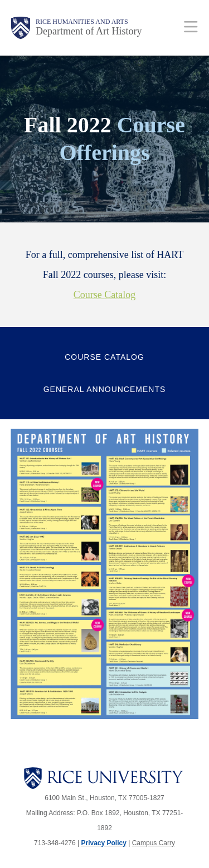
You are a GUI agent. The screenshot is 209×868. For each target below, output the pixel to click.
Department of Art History (89, 31)
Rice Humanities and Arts (82, 22)
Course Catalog (104, 295)
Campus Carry (154, 843)
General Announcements (105, 389)
